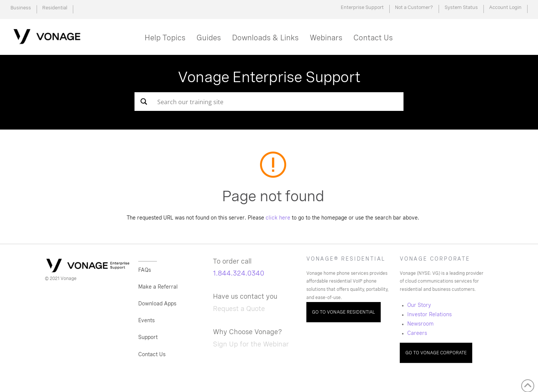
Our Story (419, 305)
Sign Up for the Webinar (251, 344)
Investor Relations (429, 314)
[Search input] (269, 102)
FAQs (145, 270)
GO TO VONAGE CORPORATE (436, 353)
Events (146, 320)
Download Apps (157, 304)
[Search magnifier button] (144, 102)
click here (278, 218)
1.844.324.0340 (239, 273)
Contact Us (152, 354)
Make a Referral (158, 287)
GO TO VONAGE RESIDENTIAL (344, 312)
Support (148, 337)
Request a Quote (239, 309)
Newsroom (420, 324)
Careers (417, 333)
